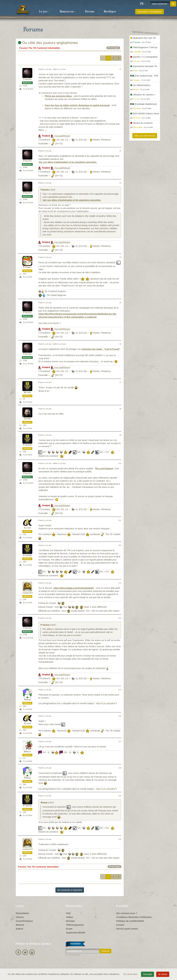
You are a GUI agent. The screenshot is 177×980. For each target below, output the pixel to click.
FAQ (68, 913)
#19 (120, 796)
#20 (120, 839)
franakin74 (27, 593)
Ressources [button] (68, 12)
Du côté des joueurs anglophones (48, 43)
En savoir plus (131, 974)
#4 (120, 257)
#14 (120, 618)
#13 (120, 583)
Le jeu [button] (44, 12)
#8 (120, 409)
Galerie (19, 929)
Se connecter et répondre (70, 890)
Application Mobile (76, 933)
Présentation (22, 913)
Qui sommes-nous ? (127, 913)
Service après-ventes (127, 929)
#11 (120, 520)
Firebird (27, 79)
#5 (120, 303)
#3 (120, 183)
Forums (90, 12)
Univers (20, 917)
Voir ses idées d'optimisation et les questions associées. (68, 162)
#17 (120, 742)
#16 (120, 716)
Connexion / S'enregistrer (150, 12)
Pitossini (27, 445)
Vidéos (70, 917)
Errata (69, 929)
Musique (70, 921)
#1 (120, 69)
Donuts (27, 752)
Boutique (110, 12)
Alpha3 (27, 528)
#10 (120, 463)
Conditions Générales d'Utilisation (134, 917)
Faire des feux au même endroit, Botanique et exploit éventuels (77, 105)
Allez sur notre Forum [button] (145, 136)
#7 (120, 382)
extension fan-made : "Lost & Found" (101, 349)
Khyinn (27, 419)
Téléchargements (75, 925)
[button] (143, 4)
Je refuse (163, 974)
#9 (120, 435)
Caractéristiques (24, 921)
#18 (120, 768)
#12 (120, 545)
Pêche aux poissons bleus (58, 96)
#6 (120, 344)
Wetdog (27, 393)
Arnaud (27, 700)
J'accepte (148, 974)
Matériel (20, 925)
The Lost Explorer (104, 468)
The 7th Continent (38, 48)
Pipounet (27, 267)
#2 (120, 151)
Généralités (54, 48)
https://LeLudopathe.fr (107, 703)
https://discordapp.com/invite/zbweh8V (74, 588)
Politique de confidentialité (130, 921)
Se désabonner (73, 955)
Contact (120, 925)
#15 (120, 690)
